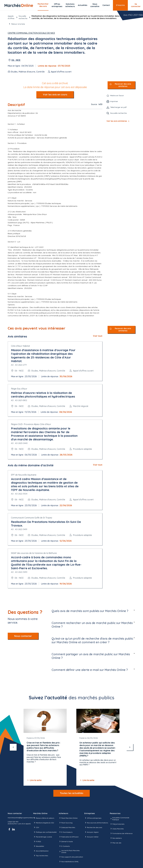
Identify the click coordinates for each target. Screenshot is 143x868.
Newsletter (39, 846)
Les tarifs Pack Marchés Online (69, 851)
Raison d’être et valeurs (44, 818)
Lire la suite (34, 780)
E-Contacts (64, 846)
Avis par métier (91, 837)
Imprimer (114, 101)
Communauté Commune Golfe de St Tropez (32, 518)
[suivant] (130, 747)
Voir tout (98, 336)
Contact (106, 5)
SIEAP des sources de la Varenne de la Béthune (34, 553)
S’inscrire (120, 5)
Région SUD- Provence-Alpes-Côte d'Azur (31, 424)
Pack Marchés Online (68, 818)
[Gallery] (71, 747)
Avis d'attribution (41, 851)
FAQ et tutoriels (117, 824)
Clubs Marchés (117, 829)
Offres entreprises (57, 5)
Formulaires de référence (121, 833)
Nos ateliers (116, 838)
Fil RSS (37, 841)
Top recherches (41, 855)
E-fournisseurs (66, 832)
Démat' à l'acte (66, 841)
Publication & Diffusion (69, 837)
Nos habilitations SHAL (69, 861)
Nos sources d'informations (96, 823)
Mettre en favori (117, 96)
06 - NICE (16, 60)
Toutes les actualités (72, 793)
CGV (36, 827)
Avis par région (91, 832)
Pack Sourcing (66, 823)
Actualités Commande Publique (120, 819)
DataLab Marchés (67, 827)
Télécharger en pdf (118, 107)
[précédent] (13, 747)
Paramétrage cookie (43, 837)
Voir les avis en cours (55, 95)
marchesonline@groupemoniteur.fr (21, 818)
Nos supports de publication (71, 857)
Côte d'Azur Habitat (20, 346)
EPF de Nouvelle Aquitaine (24, 475)
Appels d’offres (11, 17)
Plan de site (116, 843)
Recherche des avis (93, 827)
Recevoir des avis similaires (123, 85)
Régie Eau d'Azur (19, 389)
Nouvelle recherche (23, 17)
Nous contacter (23, 636)
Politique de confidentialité (45, 832)
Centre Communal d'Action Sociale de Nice (31, 33)
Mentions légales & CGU (44, 823)
